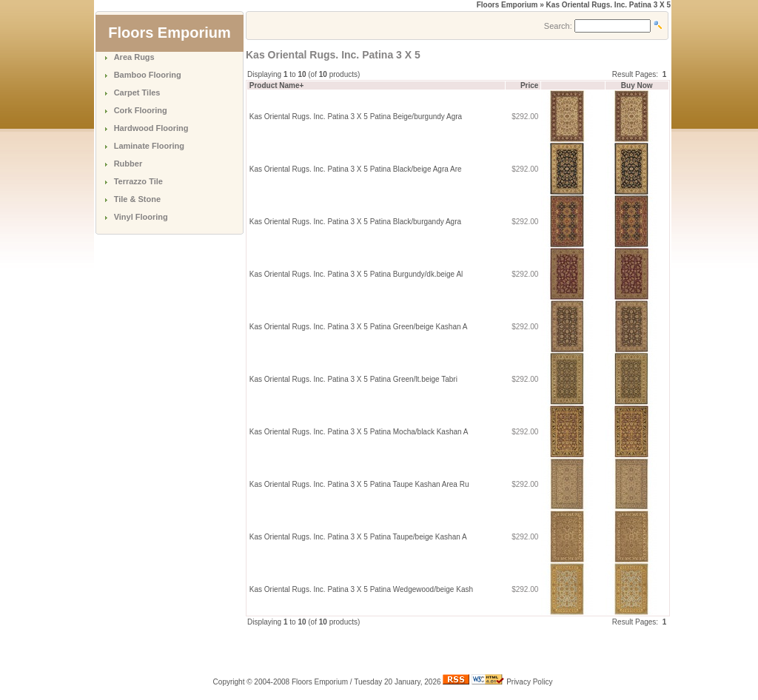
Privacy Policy (529, 682)
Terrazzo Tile (138, 181)
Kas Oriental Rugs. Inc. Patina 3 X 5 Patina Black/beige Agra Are (356, 169)
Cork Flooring (141, 110)
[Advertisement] (419, 650)
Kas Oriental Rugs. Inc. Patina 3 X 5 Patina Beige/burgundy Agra (356, 117)
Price (529, 85)
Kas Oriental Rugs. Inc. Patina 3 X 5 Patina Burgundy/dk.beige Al (356, 274)
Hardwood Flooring (151, 128)
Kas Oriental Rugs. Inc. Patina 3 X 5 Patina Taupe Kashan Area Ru (359, 484)
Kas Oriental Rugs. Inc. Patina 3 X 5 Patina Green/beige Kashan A (358, 327)
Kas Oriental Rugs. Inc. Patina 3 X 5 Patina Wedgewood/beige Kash (361, 589)
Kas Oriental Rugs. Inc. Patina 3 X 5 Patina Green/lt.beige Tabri (353, 379)
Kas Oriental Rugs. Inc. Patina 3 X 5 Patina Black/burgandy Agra (355, 222)
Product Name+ (277, 85)
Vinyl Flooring (141, 217)
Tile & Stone (137, 199)
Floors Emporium (507, 5)
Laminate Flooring (149, 146)
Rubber (128, 164)
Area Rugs (134, 57)
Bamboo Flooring (148, 75)
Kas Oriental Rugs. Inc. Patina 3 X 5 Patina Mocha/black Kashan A (359, 432)
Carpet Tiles (137, 92)
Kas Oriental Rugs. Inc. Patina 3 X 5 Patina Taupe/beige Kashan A (358, 537)
